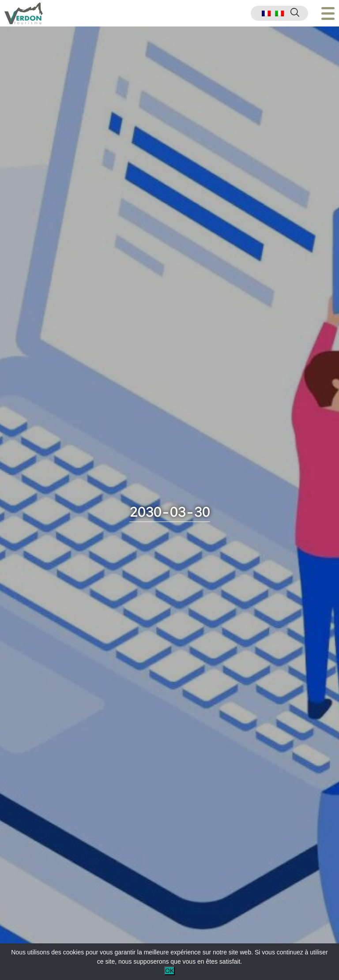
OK (169, 971)
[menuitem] (266, 13)
